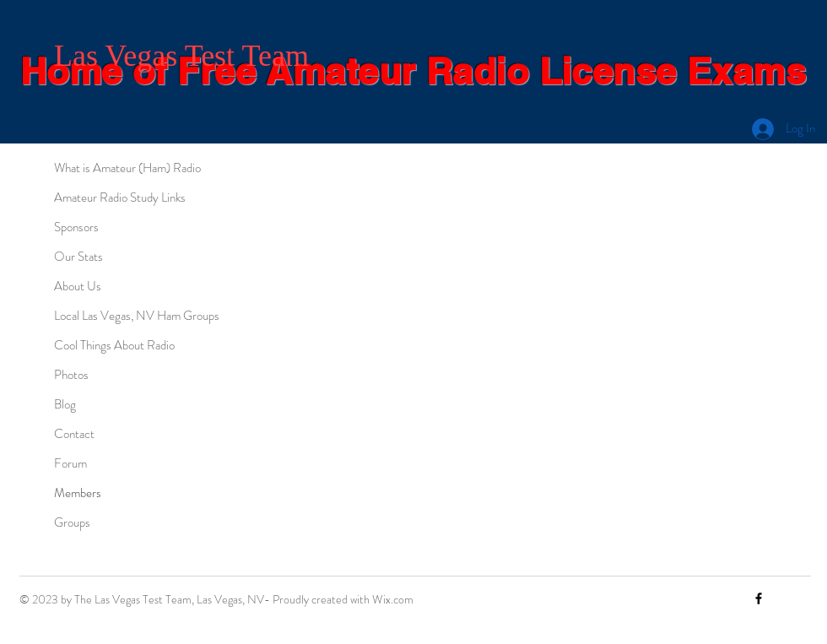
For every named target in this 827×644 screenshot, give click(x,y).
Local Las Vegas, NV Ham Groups (137, 316)
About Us (78, 286)
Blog (65, 404)
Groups (72, 522)
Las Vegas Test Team (181, 56)
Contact (74, 434)
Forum (70, 463)
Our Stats (78, 257)
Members (78, 493)
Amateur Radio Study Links (120, 198)
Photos (71, 375)
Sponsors (76, 227)
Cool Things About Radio (114, 345)
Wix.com (393, 599)
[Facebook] (759, 598)
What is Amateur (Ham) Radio (127, 168)
